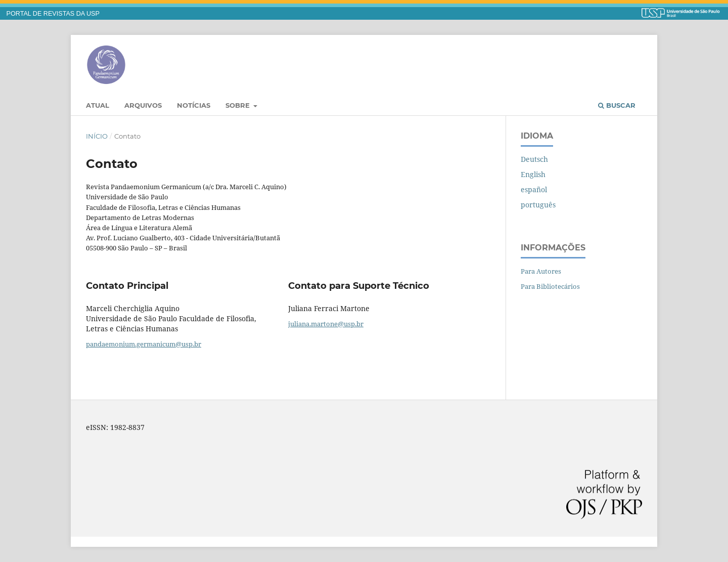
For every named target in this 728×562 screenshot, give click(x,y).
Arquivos (143, 105)
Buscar (617, 105)
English (533, 174)
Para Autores (541, 271)
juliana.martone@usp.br (326, 324)
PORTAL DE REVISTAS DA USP (53, 14)
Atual (98, 105)
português (538, 205)
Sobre (239, 105)
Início (97, 136)
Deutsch (534, 159)
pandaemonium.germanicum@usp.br (144, 344)
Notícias (194, 105)
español (534, 189)
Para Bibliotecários (550, 286)
